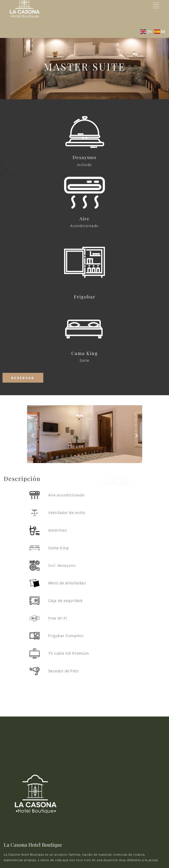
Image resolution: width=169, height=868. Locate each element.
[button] (33, 436)
